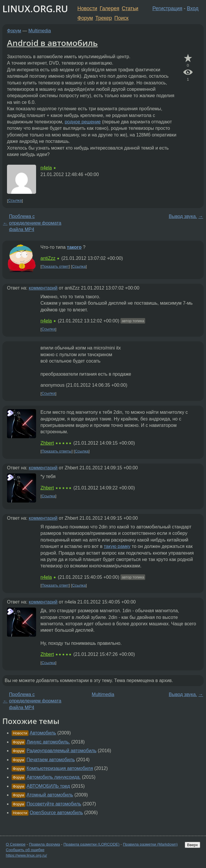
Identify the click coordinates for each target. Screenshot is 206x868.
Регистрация (167, 8)
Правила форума (45, 844)
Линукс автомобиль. (48, 742)
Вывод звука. (183, 216)
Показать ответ (55, 266)
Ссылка (15, 201)
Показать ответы (57, 451)
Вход (193, 8)
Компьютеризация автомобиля (60, 768)
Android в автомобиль (52, 43)
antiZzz (48, 258)
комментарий (43, 288)
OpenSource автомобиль (56, 813)
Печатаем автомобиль (51, 760)
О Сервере (16, 844)
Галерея (110, 8)
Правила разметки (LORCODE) (92, 844)
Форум (85, 18)
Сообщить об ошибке (25, 850)
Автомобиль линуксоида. (54, 777)
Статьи (130, 8)
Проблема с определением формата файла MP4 (35, 223)
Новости (87, 8)
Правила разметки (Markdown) (150, 844)
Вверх (192, 845)
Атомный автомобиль (50, 795)
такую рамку (117, 546)
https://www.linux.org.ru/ (26, 855)
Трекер (104, 18)
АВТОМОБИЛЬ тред (48, 786)
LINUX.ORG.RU (35, 9)
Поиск (121, 18)
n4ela (46, 168)
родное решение (83, 122)
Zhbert (47, 443)
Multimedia (40, 31)
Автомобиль (43, 733)
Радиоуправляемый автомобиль (61, 751)
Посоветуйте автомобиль (54, 804)
